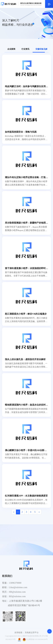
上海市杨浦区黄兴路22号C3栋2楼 (26, 601)
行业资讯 (25, 49)
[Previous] (14, 512)
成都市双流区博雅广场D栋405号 (24, 605)
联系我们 (7, 576)
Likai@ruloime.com (18, 587)
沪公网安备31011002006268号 (35, 639)
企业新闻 (11, 49)
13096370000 (15, 583)
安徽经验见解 (41, 49)
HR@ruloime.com (17, 592)
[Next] (39, 512)
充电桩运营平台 (32, 633)
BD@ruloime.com (17, 596)
